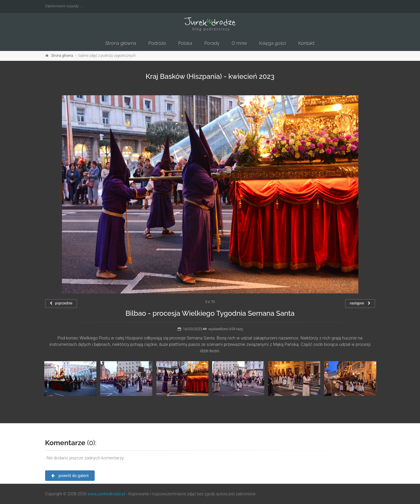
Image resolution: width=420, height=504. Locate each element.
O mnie (240, 43)
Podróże (157, 43)
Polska (185, 43)
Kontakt (307, 43)
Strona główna (121, 43)
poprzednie (61, 303)
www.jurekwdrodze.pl (106, 494)
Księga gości (273, 43)
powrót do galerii (70, 476)
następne (360, 303)
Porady (212, 43)
